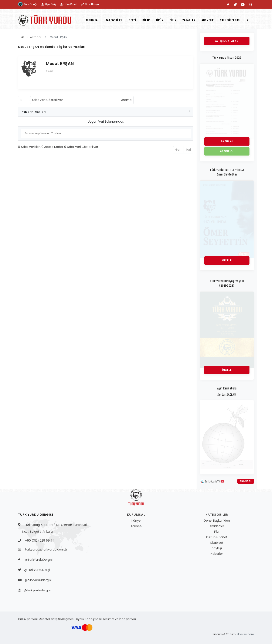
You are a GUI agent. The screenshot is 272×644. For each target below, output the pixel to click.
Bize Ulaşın (90, 4)
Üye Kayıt (69, 4)
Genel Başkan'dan (217, 521)
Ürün (160, 20)
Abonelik (208, 20)
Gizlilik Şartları (27, 619)
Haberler (217, 554)
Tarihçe (136, 526)
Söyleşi (217, 548)
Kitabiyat (217, 543)
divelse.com (245, 634)
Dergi (132, 20)
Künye (136, 521)
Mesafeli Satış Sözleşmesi (56, 619)
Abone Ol (246, 481)
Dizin (173, 20)
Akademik (217, 526)
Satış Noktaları (227, 41)
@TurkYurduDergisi (37, 560)
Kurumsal (92, 20)
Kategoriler (114, 20)
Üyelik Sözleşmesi (88, 619)
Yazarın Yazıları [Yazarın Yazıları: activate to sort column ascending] (34, 112)
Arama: (157, 100)
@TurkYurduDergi (36, 570)
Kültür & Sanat (217, 537)
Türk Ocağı (28, 4)
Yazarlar (189, 20)
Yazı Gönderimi (230, 20)
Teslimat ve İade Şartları (119, 619)
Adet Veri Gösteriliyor (40, 100)
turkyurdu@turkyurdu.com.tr (46, 549)
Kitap (146, 20)
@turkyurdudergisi (37, 580)
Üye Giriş (49, 4)
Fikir (217, 532)
